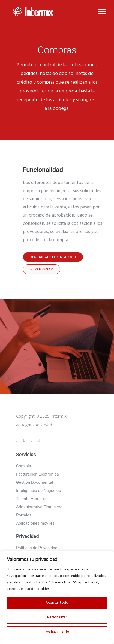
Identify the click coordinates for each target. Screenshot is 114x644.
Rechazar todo (57, 632)
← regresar (42, 269)
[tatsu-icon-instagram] (25, 440)
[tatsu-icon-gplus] (18, 440)
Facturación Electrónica (37, 474)
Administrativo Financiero (39, 507)
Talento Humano (31, 499)
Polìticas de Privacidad (37, 548)
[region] (57, 597)
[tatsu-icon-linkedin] (32, 440)
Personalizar (57, 617)
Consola (24, 466)
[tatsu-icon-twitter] (39, 440)
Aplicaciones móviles (35, 523)
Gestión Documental (35, 482)
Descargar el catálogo (53, 257)
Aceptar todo (57, 603)
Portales (24, 515)
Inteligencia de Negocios (38, 491)
